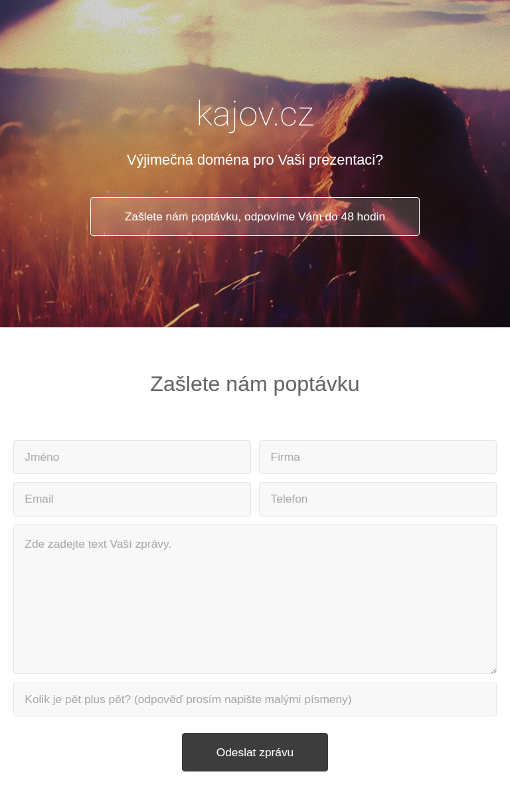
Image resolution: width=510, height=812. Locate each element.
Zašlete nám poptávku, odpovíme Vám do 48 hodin (255, 216)
